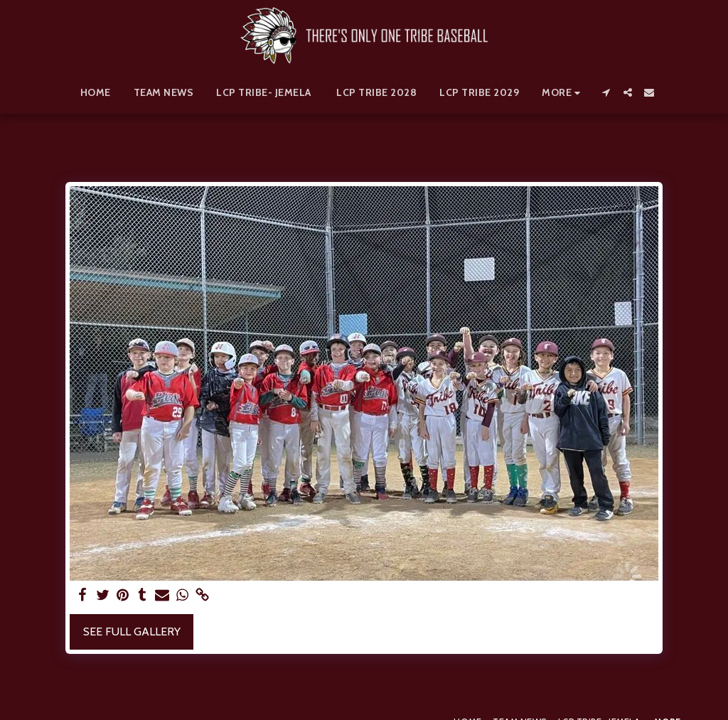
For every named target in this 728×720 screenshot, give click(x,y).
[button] (606, 92)
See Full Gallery (132, 632)
